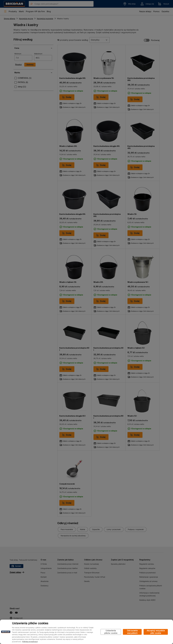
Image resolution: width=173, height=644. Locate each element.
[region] (86, 632)
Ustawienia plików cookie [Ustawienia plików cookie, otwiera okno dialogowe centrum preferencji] (111, 632)
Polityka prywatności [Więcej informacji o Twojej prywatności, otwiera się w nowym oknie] (30, 642)
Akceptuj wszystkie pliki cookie (156, 632)
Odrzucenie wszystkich (132, 632)
